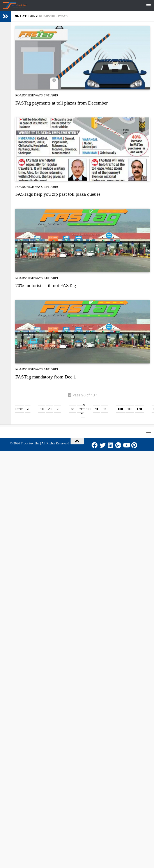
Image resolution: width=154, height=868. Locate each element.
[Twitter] (103, 445)
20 (50, 409)
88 (73, 409)
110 (130, 409)
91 (97, 409)
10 (42, 409)
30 (58, 409)
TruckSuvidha (30, 443)
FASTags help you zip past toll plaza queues (58, 194)
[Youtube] (126, 445)
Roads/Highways (29, 95)
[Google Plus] (118, 445)
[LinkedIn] (110, 445)
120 (139, 409)
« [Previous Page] (28, 409)
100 (120, 409)
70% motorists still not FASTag (46, 285)
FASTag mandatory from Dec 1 (46, 377)
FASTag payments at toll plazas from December (62, 103)
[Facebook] (95, 445)
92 (104, 409)
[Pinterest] (134, 445)
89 (80, 409)
